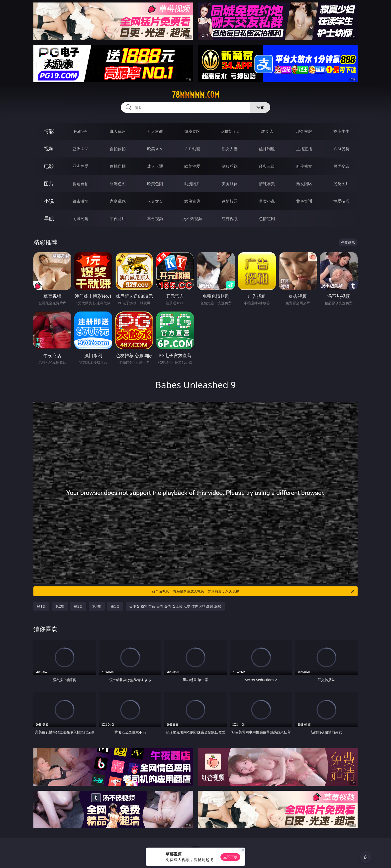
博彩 (49, 131)
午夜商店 (118, 219)
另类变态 (341, 166)
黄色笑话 (304, 201)
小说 (49, 201)
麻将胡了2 (230, 131)
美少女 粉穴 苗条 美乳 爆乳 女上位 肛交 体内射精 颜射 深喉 (175, 606)
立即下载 (230, 857)
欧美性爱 (192, 166)
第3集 (78, 606)
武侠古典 (192, 201)
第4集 (97, 606)
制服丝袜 (230, 166)
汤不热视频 (192, 219)
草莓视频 (155, 219)
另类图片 (341, 184)
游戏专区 (192, 131)
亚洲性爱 (81, 166)
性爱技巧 (341, 201)
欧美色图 (155, 184)
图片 (49, 184)
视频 (49, 149)
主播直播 (304, 149)
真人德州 (118, 131)
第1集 (41, 606)
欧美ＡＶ (155, 149)
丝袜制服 (267, 149)
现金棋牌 (304, 131)
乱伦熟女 (304, 166)
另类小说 (267, 201)
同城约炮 (81, 219)
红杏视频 (230, 219)
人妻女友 (155, 201)
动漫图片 (192, 184)
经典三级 (267, 166)
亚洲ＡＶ (81, 149)
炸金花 (267, 131)
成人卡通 (155, 166)
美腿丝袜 (230, 184)
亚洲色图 (118, 184)
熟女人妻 (230, 149)
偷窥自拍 (81, 184)
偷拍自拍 (118, 166)
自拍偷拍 (118, 149)
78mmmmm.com (196, 95)
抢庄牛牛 (341, 131)
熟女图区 (304, 184)
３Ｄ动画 (192, 149)
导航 (49, 218)
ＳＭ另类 (341, 149)
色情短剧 (267, 219)
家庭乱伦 (118, 201)
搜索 (260, 107)
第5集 (115, 606)
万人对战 (155, 131)
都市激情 (81, 201)
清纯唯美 (267, 184)
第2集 (60, 606)
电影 (49, 166)
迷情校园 (230, 201)
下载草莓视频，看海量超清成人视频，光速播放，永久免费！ (252, 591)
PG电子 (80, 131)
